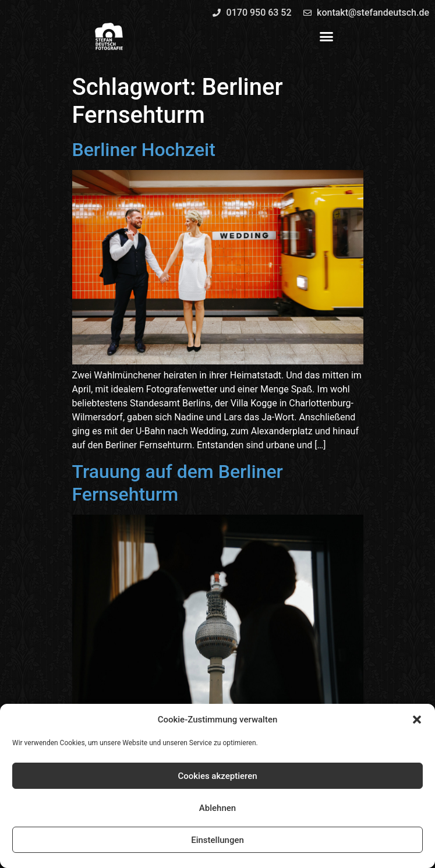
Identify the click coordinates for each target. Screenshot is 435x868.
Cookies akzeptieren (217, 776)
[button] (417, 720)
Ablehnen (217, 808)
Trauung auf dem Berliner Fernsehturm (178, 483)
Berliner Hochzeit (144, 150)
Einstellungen (217, 840)
